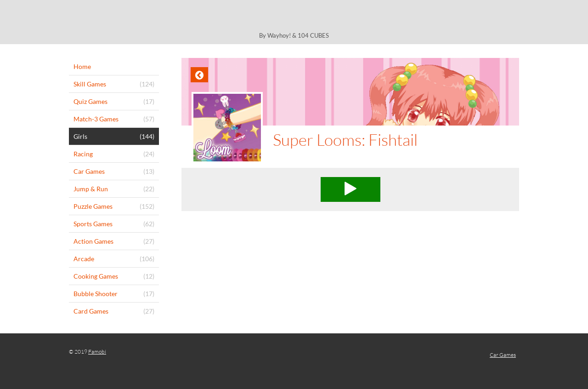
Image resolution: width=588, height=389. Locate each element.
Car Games (503, 355)
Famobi (97, 352)
